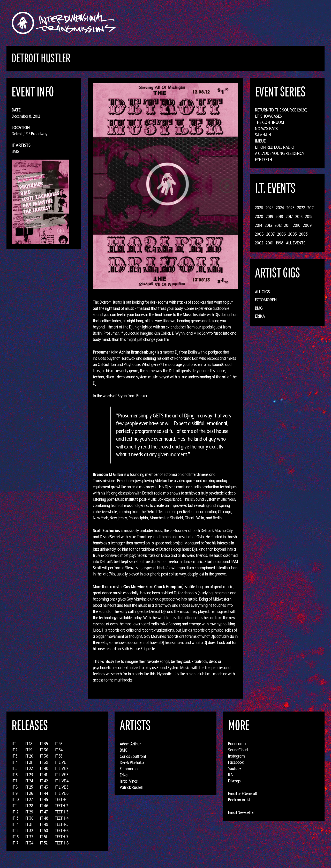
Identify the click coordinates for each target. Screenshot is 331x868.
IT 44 (44, 793)
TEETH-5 (62, 824)
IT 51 (43, 837)
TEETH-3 (62, 812)
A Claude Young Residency (280, 153)
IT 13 (15, 818)
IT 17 (15, 843)
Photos (259, 23)
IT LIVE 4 (62, 781)
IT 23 (29, 775)
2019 (269, 216)
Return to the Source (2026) (281, 110)
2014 (259, 225)
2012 (278, 225)
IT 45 (44, 799)
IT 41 (44, 775)
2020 (259, 216)
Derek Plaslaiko (132, 762)
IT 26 (29, 793)
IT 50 (44, 830)
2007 (270, 234)
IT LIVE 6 (62, 793)
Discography (183, 23)
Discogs (234, 781)
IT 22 (29, 768)
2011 (287, 225)
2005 (292, 234)
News (243, 23)
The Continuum (269, 122)
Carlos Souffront (133, 756)
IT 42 (44, 781)
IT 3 (15, 756)
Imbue (260, 141)
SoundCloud (238, 750)
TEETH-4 (62, 818)
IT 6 (15, 775)
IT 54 (59, 750)
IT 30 (29, 818)
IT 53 (59, 744)
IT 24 (29, 781)
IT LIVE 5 (62, 787)
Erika (260, 316)
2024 (280, 208)
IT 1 (14, 744)
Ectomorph (266, 300)
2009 (307, 225)
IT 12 (15, 812)
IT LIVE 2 (62, 768)
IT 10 (15, 799)
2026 (259, 208)
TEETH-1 (61, 799)
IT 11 (15, 806)
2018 (279, 216)
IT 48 (44, 818)
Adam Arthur (130, 744)
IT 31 (29, 824)
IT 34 (29, 843)
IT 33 (29, 837)
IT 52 (44, 843)
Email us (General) (243, 794)
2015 (309, 216)
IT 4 (15, 762)
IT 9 (15, 793)
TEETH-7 (62, 837)
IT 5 (14, 768)
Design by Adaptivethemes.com (308, 863)
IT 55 (59, 756)
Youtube (235, 768)
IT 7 (14, 781)
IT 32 (29, 830)
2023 (291, 208)
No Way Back (266, 129)
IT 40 (44, 768)
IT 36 (44, 750)
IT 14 (15, 824)
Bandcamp (237, 744)
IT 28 (29, 806)
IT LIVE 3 (62, 775)
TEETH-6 (62, 830)
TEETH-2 (62, 806)
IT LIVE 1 (61, 762)
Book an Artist (239, 800)
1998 (280, 243)
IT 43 (44, 787)
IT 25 (29, 787)
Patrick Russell (131, 787)
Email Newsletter (241, 812)
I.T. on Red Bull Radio (275, 147)
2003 (303, 234)
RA (230, 775)
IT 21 (29, 762)
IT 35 (44, 744)
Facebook (236, 762)
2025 (269, 208)
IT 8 (15, 787)
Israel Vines (129, 781)
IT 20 (29, 756)
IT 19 (29, 750)
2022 (301, 208)
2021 (311, 208)
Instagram (236, 756)
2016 (299, 216)
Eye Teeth (264, 160)
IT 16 (15, 837)
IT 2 (14, 750)
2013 (268, 225)
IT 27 (29, 799)
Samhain (263, 135)
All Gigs (262, 292)
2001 (270, 243)
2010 (297, 225)
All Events (296, 243)
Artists (208, 23)
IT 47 (44, 812)
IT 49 (44, 824)
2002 (259, 243)
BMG (16, 151)
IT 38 (44, 756)
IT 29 (29, 812)
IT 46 (44, 806)
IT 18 (29, 744)
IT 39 (44, 762)
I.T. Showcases (268, 116)
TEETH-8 (62, 843)
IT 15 (15, 830)
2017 (289, 216)
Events (226, 23)
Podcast (279, 23)
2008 (259, 234)
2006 (281, 234)
